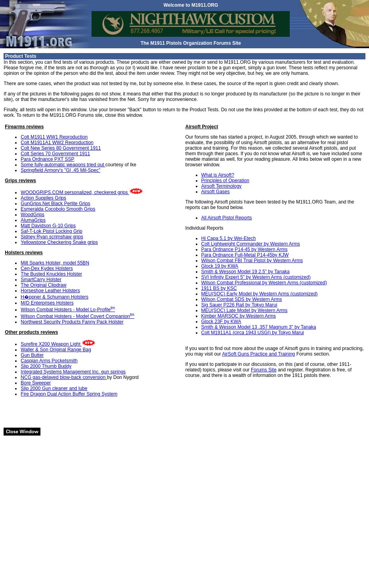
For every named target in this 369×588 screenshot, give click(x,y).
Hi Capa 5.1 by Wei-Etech (229, 238)
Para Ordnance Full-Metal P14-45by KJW (245, 255)
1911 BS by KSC (219, 288)
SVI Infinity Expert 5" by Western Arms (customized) (256, 277)
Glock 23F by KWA (221, 322)
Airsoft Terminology (222, 186)
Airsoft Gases (216, 192)
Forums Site (264, 370)
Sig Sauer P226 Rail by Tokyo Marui (239, 305)
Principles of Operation (225, 181)
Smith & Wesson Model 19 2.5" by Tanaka (246, 272)
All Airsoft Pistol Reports (227, 218)
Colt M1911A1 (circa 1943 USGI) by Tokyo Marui (253, 333)
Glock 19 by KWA (220, 266)
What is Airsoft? (218, 175)
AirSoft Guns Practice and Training (258, 354)
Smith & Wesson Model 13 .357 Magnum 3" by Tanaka (259, 327)
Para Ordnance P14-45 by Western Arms (245, 249)
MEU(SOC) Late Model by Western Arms (245, 310)
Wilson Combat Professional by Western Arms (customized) (264, 283)
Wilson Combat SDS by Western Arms (242, 299)
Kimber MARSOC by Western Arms (239, 316)
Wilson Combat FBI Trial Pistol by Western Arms (252, 261)
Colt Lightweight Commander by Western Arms (251, 244)
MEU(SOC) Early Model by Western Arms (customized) (260, 294)
